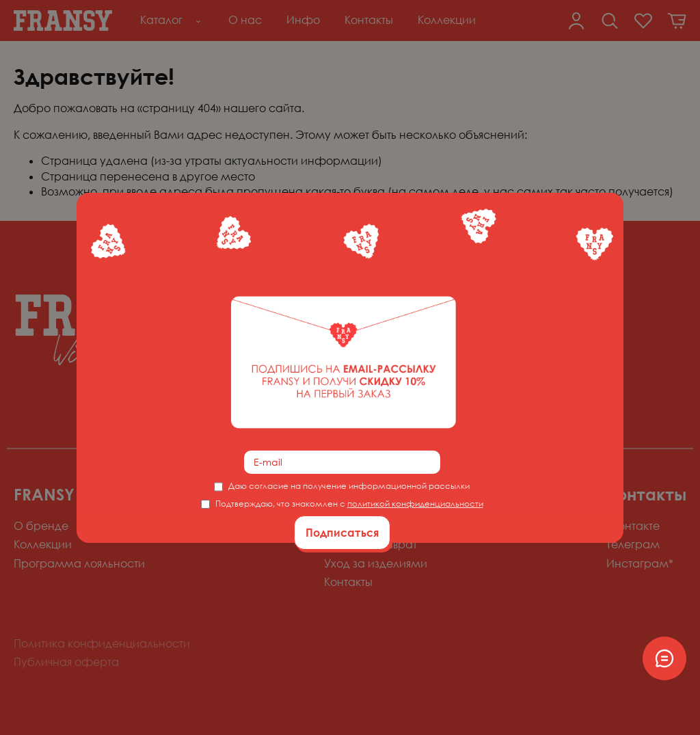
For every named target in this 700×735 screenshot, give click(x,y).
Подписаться (342, 533)
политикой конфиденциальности (415, 504)
